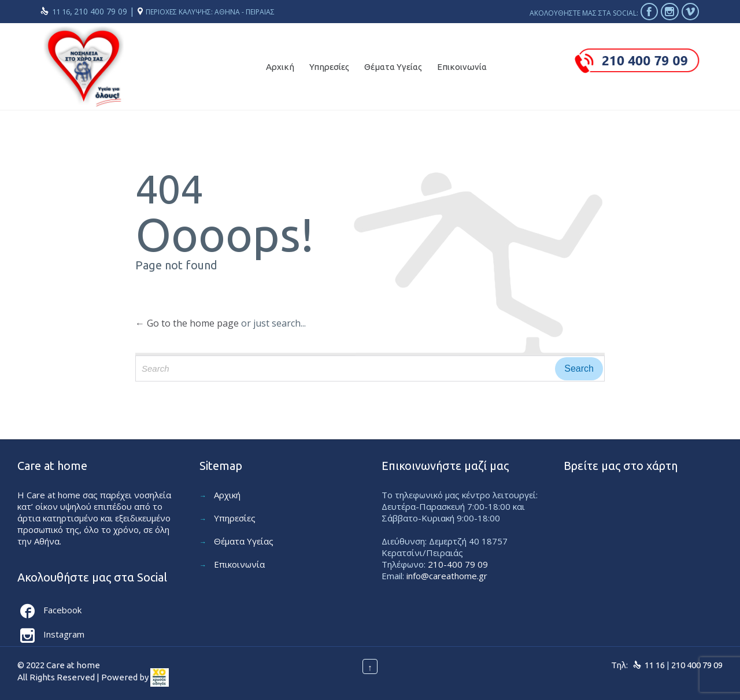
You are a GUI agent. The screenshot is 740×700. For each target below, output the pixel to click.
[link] (160, 678)
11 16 (61, 12)
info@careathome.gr (447, 576)
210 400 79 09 (102, 11)
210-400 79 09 (458, 564)
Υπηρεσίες (235, 518)
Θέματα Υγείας (244, 541)
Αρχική (227, 495)
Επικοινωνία (239, 564)
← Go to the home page (187, 323)
